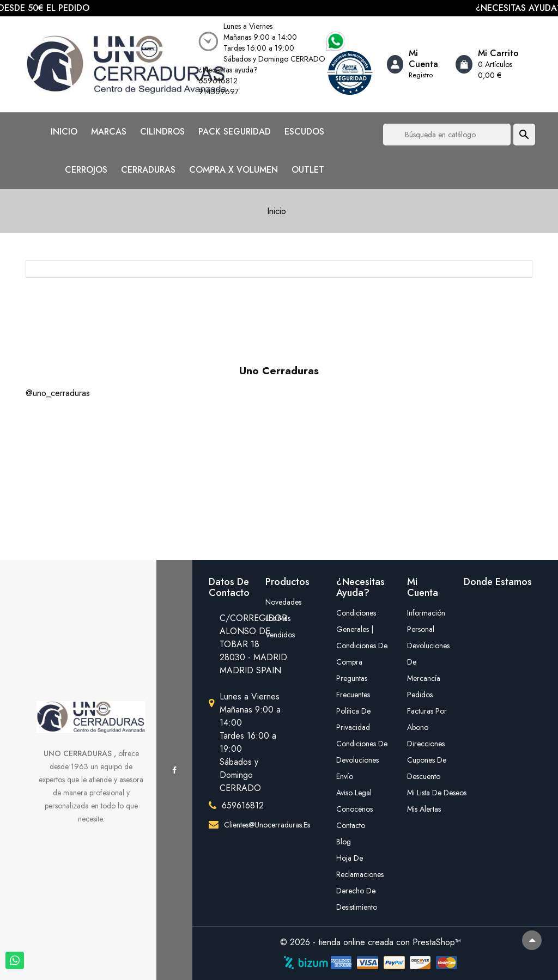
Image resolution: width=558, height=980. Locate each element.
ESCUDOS (304, 132)
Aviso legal (354, 793)
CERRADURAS (148, 170)
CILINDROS (162, 132)
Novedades (283, 602)
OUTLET (308, 170)
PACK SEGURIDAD (235, 132)
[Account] (417, 64)
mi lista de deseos (427, 793)
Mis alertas (424, 809)
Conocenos (354, 809)
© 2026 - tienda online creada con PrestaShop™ (371, 942)
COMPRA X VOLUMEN (233, 170)
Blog (344, 842)
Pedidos (420, 695)
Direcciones (426, 744)
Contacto (351, 825)
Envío (345, 776)
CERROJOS (86, 170)
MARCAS (109, 132)
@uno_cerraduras (58, 393)
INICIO (64, 132)
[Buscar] (447, 135)
